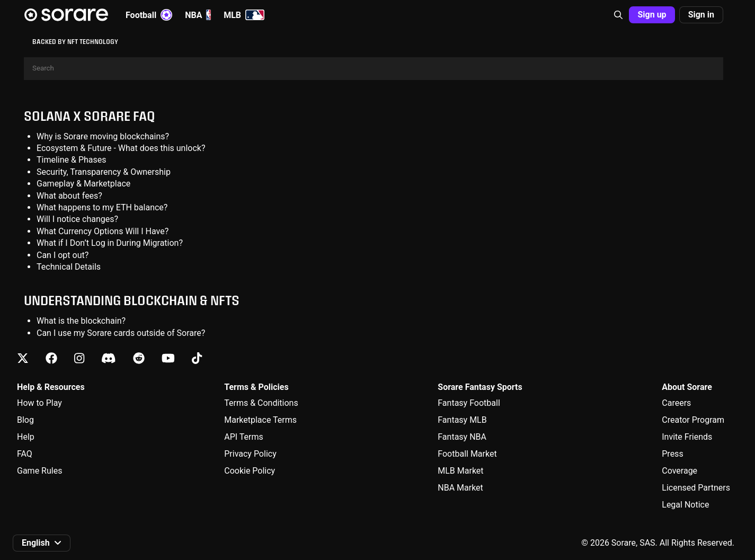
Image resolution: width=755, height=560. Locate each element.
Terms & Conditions (261, 403)
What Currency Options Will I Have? (103, 231)
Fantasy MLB (462, 420)
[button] (618, 15)
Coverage (679, 471)
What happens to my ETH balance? (102, 207)
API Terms (244, 437)
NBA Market (460, 488)
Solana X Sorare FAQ (90, 116)
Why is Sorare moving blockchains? (103, 136)
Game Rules (39, 471)
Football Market (467, 454)
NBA (198, 15)
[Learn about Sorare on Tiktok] (197, 358)
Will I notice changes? (77, 219)
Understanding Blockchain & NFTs (132, 300)
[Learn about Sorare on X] (23, 358)
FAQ (25, 454)
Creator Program (693, 420)
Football (149, 15)
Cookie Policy (250, 471)
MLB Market (460, 471)
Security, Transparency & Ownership (104, 172)
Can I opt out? (63, 255)
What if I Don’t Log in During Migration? (110, 243)
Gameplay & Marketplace (83, 184)
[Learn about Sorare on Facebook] (51, 358)
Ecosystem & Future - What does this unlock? (121, 148)
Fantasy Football (469, 403)
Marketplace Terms (260, 420)
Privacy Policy (250, 454)
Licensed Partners (696, 488)
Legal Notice (685, 505)
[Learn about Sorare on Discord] (109, 358)
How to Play (39, 403)
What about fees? (69, 196)
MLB (244, 15)
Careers (676, 403)
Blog (25, 420)
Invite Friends (687, 437)
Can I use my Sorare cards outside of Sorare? (121, 333)
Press (672, 454)
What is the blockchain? (81, 321)
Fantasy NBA (462, 437)
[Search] (374, 69)
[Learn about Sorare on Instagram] (79, 358)
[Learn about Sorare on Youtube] (168, 358)
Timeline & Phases (72, 160)
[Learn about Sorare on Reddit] (139, 358)
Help (26, 437)
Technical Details (69, 267)
